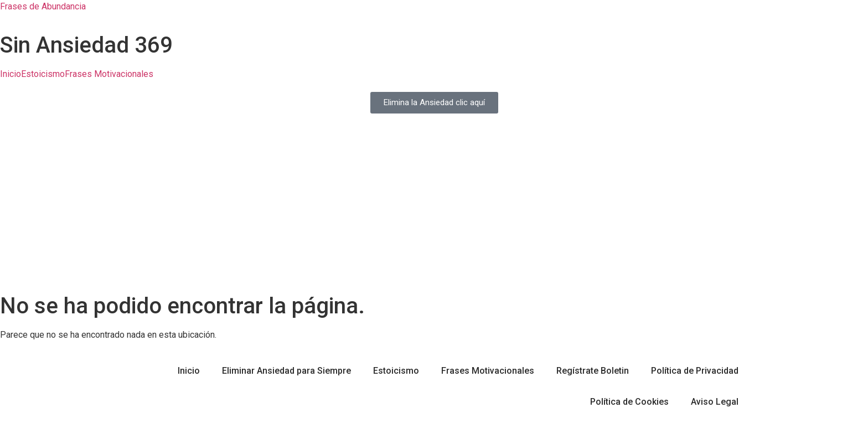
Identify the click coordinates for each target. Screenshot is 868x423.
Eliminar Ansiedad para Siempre (286, 371)
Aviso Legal (715, 402)
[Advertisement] (434, 210)
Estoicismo (43, 74)
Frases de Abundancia (43, 6)
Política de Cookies (629, 402)
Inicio (11, 74)
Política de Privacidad (695, 371)
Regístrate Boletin (593, 371)
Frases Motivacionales (109, 74)
